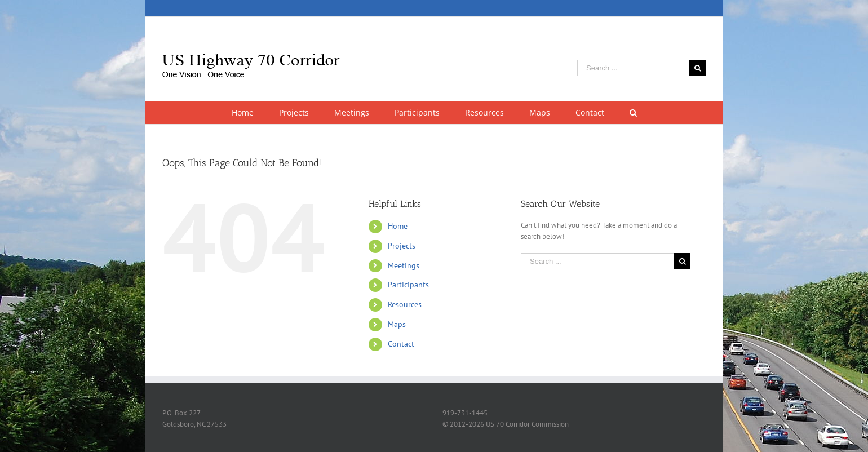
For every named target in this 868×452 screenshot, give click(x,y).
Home (398, 226)
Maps (397, 324)
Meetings (404, 265)
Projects (402, 246)
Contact (401, 344)
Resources (405, 304)
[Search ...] (633, 68)
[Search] (633, 113)
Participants (408, 285)
